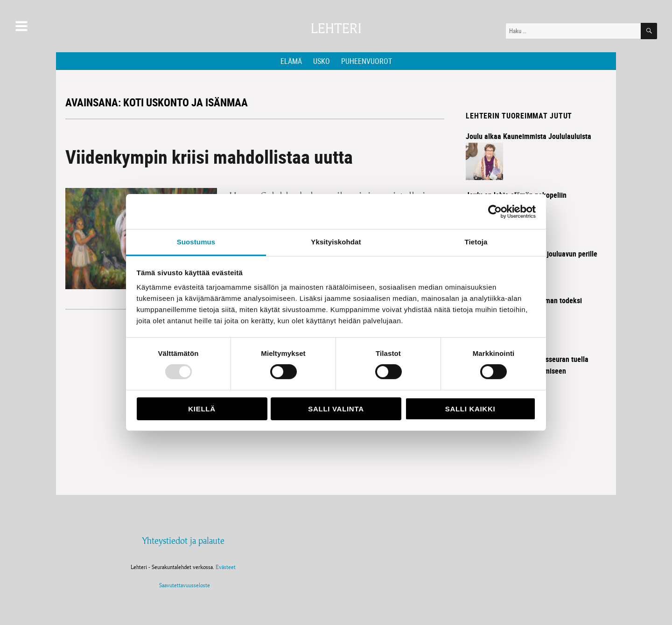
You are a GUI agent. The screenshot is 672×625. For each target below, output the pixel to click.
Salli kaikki (470, 409)
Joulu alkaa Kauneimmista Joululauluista (528, 136)
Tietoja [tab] (476, 242)
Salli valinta (336, 409)
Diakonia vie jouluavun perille (553, 254)
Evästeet (226, 567)
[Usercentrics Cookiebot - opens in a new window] (495, 211)
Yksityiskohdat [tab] (336, 242)
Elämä (291, 61)
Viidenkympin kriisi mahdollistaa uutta (209, 157)
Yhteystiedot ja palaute (183, 541)
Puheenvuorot (367, 61)
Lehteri (336, 29)
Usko (322, 61)
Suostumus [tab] (196, 242)
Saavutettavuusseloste (183, 585)
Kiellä (202, 409)
